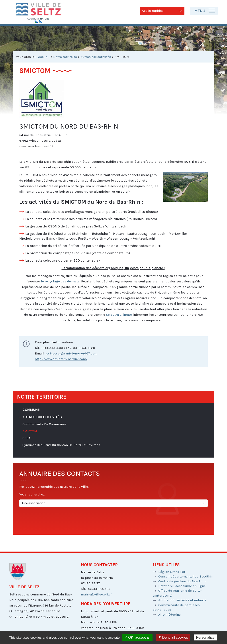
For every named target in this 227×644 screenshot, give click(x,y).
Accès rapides (162, 11)
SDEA (26, 438)
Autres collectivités (96, 57)
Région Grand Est (172, 572)
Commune (31, 410)
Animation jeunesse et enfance (182, 600)
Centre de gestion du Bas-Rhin (182, 581)
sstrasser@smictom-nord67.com (72, 353)
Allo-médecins (169, 615)
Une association (114, 503)
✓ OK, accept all (137, 637)
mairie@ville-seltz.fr (97, 594)
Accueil (44, 57)
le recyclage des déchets (60, 281)
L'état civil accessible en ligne (182, 586)
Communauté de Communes (44, 424)
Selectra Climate (119, 315)
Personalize (205, 637)
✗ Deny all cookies (173, 637)
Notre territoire (65, 57)
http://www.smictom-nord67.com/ (61, 359)
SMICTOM (30, 431)
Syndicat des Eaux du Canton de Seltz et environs (61, 445)
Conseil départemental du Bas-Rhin (186, 576)
